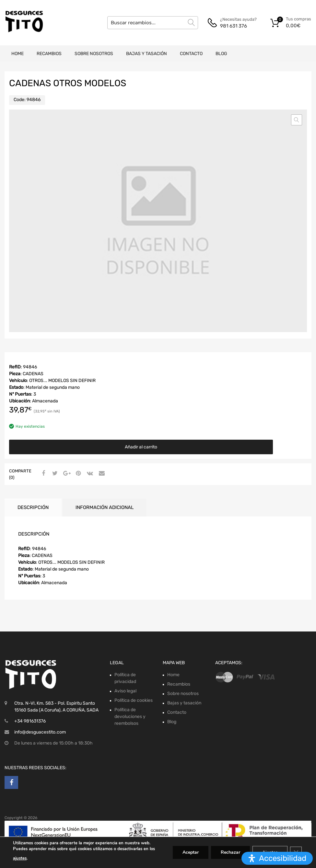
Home (18, 54)
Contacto (191, 54)
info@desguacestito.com (40, 732)
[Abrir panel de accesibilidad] (277, 858)
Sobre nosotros (94, 54)
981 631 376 (234, 26)
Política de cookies (134, 700)
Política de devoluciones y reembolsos (130, 717)
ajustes (20, 858)
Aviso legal (125, 691)
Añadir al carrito (141, 447)
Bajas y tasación (146, 54)
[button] (297, 120)
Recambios (49, 54)
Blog (221, 54)
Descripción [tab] (33, 507)
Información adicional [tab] (105, 507)
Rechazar (230, 852)
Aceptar (191, 852)
